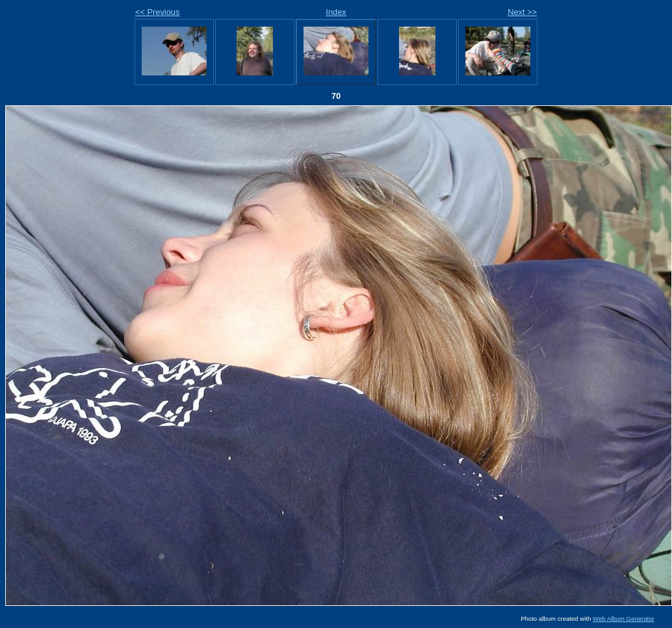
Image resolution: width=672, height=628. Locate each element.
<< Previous (157, 12)
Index (336, 12)
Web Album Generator (624, 619)
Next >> (522, 12)
